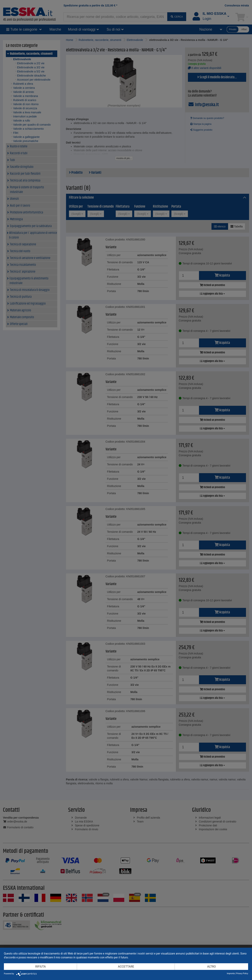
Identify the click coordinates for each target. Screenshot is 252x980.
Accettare (126, 967)
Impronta (231, 973)
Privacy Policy (242, 973)
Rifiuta (41, 967)
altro (211, 967)
